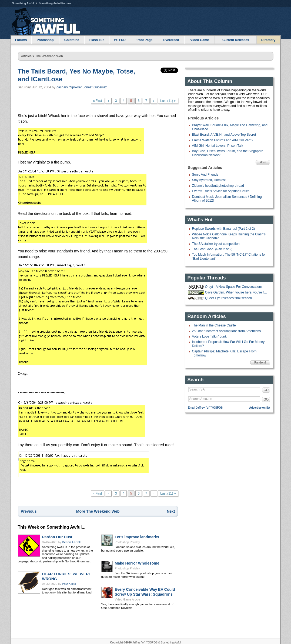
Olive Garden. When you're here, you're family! (237, 292)
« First (97, 101)
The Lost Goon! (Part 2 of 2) (212, 249)
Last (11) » (168, 101)
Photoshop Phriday (127, 542)
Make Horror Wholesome (137, 563)
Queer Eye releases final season (228, 298)
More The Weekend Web (98, 511)
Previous (29, 511)
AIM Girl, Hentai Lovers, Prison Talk (218, 146)
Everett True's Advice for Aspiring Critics (221, 191)
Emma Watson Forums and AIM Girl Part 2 (223, 140)
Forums (21, 40)
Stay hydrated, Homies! (209, 180)
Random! (260, 363)
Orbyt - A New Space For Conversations (234, 287)
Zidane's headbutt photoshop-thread (218, 186)
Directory (268, 40)
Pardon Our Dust (57, 537)
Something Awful (23, 3)
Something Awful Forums (55, 3)
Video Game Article (128, 599)
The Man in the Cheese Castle (214, 325)
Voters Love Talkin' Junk (209, 336)
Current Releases (236, 40)
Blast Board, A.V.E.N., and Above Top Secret (224, 135)
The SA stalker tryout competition (216, 244)
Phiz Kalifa (69, 584)
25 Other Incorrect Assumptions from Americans (227, 331)
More (263, 162)
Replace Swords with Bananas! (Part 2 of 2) (224, 229)
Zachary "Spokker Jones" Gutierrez (81, 87)
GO (266, 390)
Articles (26, 56)
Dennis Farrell (71, 542)
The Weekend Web (49, 56)
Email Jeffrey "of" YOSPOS (205, 408)
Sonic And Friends (205, 175)
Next (171, 511)
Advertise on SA (260, 408)
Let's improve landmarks (137, 537)
